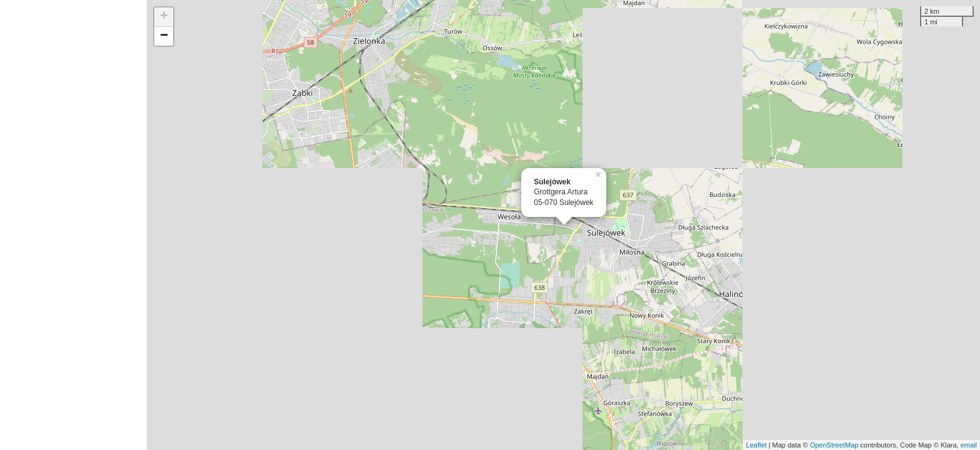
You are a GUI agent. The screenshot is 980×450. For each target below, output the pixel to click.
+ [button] (164, 17)
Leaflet (757, 445)
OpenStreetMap (834, 445)
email (969, 445)
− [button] (164, 36)
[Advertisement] (73, 225)
